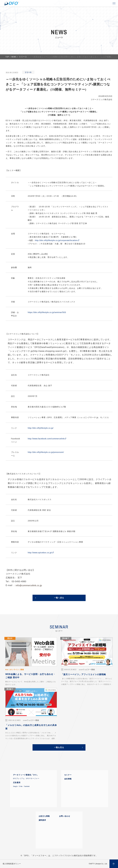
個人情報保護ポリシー (12, 864)
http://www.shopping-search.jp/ (50, 351)
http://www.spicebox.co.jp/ (40, 553)
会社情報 (68, 779)
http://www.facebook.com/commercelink (46, 439)
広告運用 (17, 783)
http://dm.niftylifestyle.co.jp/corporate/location (56, 240)
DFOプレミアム (19, 778)
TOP (7, 57)
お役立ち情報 (44, 816)
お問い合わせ (65, 816)
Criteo (21, 786)
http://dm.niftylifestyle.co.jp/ (41, 428)
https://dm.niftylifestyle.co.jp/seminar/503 (47, 312)
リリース (23, 57)
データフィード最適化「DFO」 (26, 775)
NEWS (14, 57)
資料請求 (42, 820)
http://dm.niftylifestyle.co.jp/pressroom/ (46, 452)
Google (15, 786)
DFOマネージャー (33, 778)
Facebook (27, 786)
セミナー (68, 775)
